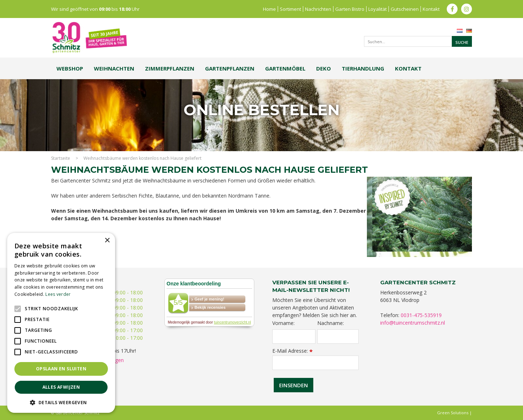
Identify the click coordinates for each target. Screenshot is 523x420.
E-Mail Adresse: (292, 351)
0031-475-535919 (421, 315)
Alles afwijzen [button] (61, 387)
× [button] (107, 241)
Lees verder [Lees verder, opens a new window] (58, 294)
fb (452, 9)
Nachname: (331, 323)
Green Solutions (453, 413)
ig (467, 9)
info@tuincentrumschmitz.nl (413, 323)
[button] (61, 402)
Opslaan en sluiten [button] (61, 369)
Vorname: (283, 323)
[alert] (61, 323)
